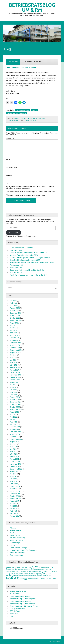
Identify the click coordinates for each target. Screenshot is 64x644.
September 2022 (16, 410)
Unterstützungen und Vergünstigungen (33, 118)
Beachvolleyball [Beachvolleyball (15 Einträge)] (12, 569)
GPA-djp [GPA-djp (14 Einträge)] (17, 571)
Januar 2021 (14, 459)
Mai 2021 (13, 449)
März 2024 (14, 365)
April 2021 (14, 452)
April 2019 (14, 511)
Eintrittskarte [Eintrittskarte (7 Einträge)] (38, 569)
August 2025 (14, 323)
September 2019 (16, 499)
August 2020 (14, 471)
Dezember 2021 (16, 432)
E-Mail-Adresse (12, 167)
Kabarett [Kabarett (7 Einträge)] (37, 571)
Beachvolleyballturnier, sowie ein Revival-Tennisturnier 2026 (32, 263)
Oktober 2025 (15, 318)
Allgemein (13, 528)
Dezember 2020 (16, 462)
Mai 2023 (13, 390)
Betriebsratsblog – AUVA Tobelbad (22, 604)
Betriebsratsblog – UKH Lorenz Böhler (24, 606)
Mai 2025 (13, 330)
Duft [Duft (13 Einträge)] (32, 569)
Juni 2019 (13, 506)
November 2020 (16, 464)
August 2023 (14, 382)
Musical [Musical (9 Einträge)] (26, 573)
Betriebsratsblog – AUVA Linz (21, 601)
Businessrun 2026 (16, 250)
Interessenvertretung (17, 538)
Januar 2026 (14, 311)
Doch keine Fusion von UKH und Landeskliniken (27, 270)
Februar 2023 (15, 397)
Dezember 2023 (16, 372)
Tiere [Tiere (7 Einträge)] (26, 578)
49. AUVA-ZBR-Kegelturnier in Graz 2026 (25, 260)
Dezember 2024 (16, 343)
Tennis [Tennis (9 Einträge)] (22, 578)
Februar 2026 (15, 308)
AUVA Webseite (16, 594)
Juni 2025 (13, 328)
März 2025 (14, 335)
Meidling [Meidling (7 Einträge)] (21, 573)
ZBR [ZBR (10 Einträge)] (25, 580)
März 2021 (14, 454)
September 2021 (16, 439)
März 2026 (14, 306)
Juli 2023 (13, 385)
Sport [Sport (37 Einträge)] (16, 578)
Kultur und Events (16, 540)
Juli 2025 (13, 325)
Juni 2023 (13, 387)
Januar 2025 (14, 340)
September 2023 (16, 380)
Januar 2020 (14, 489)
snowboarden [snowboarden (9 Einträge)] (32, 575)
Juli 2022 (13, 415)
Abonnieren (14, 233)
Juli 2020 (13, 474)
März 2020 (14, 484)
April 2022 (14, 422)
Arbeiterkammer (16, 530)
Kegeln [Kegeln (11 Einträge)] (42, 571)
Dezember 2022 (16, 402)
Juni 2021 (13, 447)
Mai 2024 (13, 360)
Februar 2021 (15, 457)
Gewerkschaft (15, 535)
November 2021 (16, 434)
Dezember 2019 (16, 491)
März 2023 (14, 395)
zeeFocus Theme (54, 642)
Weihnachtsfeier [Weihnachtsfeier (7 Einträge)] (13, 580)
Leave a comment (31, 120)
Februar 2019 (15, 516)
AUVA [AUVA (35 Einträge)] (35, 567)
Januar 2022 (14, 429)
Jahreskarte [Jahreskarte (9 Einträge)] (30, 571)
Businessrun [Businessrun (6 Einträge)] (27, 569)
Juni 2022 (13, 417)
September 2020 (16, 469)
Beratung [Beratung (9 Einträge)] (21, 569)
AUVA (12, 533)
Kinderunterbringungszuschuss (17, 113)
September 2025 (16, 320)
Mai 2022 (13, 419)
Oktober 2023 (15, 377)
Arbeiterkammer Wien (18, 591)
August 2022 (14, 412)
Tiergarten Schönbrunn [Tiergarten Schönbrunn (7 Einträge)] (33, 578)
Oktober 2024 (15, 348)
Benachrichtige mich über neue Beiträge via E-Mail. (27, 195)
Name (9, 160)
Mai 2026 (13, 301)
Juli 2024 (13, 355)
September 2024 (16, 350)
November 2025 (16, 316)
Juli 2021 (13, 444)
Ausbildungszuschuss (23, 110)
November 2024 (16, 345)
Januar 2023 (14, 400)
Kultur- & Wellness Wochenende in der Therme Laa (29, 253)
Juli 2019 (13, 504)
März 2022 (14, 424)
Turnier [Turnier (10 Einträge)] (54, 578)
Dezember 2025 (16, 313)
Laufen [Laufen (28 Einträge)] (53, 571)
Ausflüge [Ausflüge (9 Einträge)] (29, 567)
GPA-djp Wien (15, 611)
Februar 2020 (15, 486)
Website (9, 176)
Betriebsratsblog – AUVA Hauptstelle (23, 599)
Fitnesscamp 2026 (17, 265)
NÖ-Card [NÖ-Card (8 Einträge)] (39, 573)
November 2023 (16, 375)
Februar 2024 (15, 367)
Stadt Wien (14, 614)
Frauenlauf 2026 (16, 268)
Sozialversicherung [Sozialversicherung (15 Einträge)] (44, 575)
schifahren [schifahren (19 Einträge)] (10, 575)
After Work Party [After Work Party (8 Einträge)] (17, 567)
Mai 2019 (13, 509)
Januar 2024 (14, 370)
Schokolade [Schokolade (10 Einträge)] (19, 575)
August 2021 (14, 442)
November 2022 (16, 405)
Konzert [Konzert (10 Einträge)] (47, 571)
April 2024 (14, 363)
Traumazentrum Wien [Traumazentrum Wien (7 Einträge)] (46, 578)
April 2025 (14, 333)
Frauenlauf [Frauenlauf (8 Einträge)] (48, 569)
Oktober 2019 (15, 496)
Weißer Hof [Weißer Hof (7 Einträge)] (20, 580)
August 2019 (14, 501)
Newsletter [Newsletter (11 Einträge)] (32, 573)
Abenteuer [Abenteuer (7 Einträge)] (9, 567)
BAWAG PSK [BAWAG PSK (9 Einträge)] (49, 567)
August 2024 (14, 353)
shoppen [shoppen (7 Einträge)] (25, 575)
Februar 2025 (15, 338)
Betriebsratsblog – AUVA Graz (21, 596)
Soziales (16, 118)
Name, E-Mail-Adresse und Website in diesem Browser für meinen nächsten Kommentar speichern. (30, 187)
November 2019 (16, 494)
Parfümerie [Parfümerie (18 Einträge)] (47, 573)
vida (11, 616)
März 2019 (14, 513)
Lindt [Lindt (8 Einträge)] (17, 573)
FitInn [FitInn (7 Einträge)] (43, 569)
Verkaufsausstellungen (18, 553)
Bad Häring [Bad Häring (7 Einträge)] (42, 567)
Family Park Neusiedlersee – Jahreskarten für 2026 (29, 275)
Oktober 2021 (15, 437)
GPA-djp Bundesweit (17, 609)
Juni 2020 (13, 476)
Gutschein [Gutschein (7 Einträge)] (24, 571)
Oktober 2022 (15, 407)
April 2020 (14, 481)
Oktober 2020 (15, 466)
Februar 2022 (15, 427)
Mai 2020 (13, 479)
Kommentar (11, 138)
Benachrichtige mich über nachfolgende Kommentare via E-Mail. (32, 192)
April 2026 (14, 303)
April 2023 (14, 392)
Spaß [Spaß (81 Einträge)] (9, 578)
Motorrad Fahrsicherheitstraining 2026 (24, 255)
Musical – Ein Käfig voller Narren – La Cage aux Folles (30, 258)
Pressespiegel (15, 543)
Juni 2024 (13, 358)
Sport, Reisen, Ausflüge (18, 548)
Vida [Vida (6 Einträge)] (7, 580)
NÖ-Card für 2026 (16, 273)
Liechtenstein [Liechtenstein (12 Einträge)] (11, 573)
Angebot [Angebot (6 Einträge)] (24, 567)
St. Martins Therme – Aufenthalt (21, 248)
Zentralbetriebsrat (13, 120)
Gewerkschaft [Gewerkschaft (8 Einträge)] (10, 571)
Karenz (34, 110)
